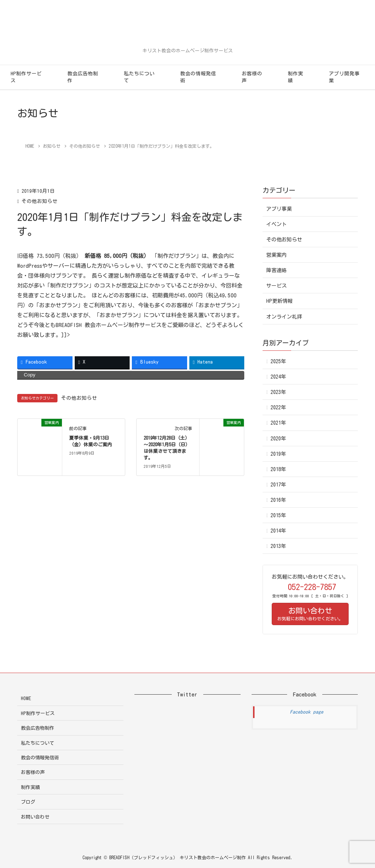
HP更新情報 (279, 301)
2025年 (278, 361)
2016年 (278, 500)
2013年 (278, 546)
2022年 (278, 407)
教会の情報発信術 (198, 77)
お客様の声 (252, 77)
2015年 (278, 515)
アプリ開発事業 (344, 77)
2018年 (278, 469)
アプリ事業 (279, 209)
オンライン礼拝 (284, 317)
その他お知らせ (40, 201)
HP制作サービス (26, 77)
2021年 (278, 423)
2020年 (278, 439)
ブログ (28, 802)
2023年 (278, 392)
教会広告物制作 (83, 77)
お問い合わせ (35, 817)
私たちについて (139, 77)
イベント (276, 224)
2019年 (278, 454)
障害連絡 (276, 270)
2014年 (278, 531)
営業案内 (276, 255)
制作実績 (296, 77)
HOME (26, 698)
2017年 (278, 485)
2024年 (278, 377)
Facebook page (307, 712)
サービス (276, 286)
